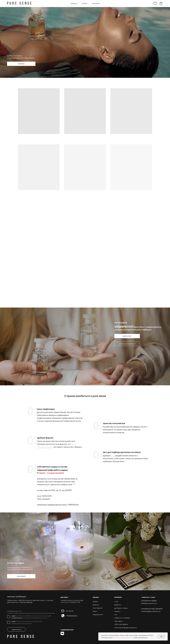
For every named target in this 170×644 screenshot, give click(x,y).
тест (113, 456)
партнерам (96, 3)
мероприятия (98, 615)
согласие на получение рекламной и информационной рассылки (27, 622)
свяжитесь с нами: (148, 597)
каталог (95, 601)
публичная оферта (121, 624)
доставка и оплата (121, 608)
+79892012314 (71, 616)
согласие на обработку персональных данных (33, 616)
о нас (116, 601)
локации (84, 3)
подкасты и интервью (122, 618)
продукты (74, 3)
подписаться (16, 629)
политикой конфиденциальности (35, 618)
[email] (31, 611)
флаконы (96, 605)
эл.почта (70, 611)
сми (116, 615)
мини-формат (98, 608)
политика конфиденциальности (126, 628)
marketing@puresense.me (151, 611)
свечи (95, 611)
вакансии (118, 605)
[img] (19, 3)
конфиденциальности (126, 638)
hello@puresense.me (149, 603)
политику (116, 638)
